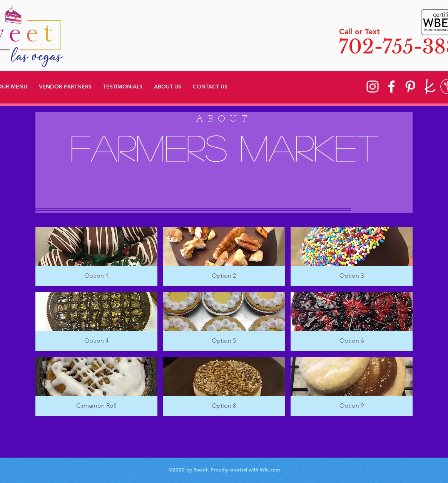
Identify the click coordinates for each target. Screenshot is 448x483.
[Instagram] (373, 87)
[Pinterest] (410, 87)
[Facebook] (391, 87)
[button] (96, 256)
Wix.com (270, 470)
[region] (224, 162)
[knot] (429, 87)
